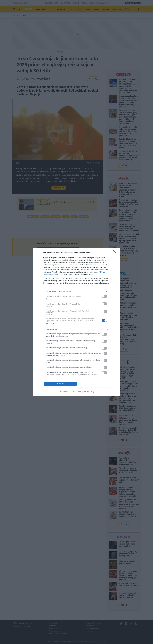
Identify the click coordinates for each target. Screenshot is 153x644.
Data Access (76, 392)
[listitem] (77, 291)
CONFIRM (60, 384)
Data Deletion (64, 392)
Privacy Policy (89, 392)
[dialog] (77, 322)
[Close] (116, 252)
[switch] (104, 296)
